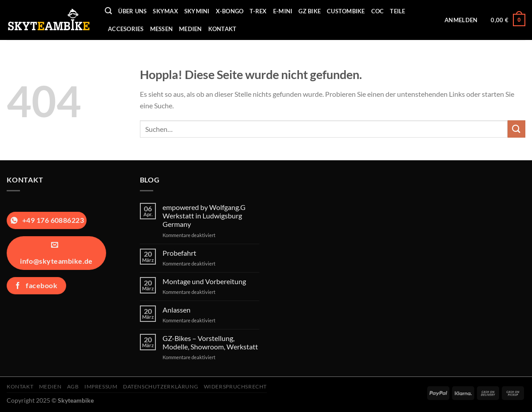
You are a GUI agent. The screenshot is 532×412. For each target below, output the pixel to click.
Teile (397, 11)
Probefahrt (179, 253)
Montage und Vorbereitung (204, 281)
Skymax (165, 11)
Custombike (346, 11)
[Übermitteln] (516, 129)
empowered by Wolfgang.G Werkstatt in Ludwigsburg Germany (204, 216)
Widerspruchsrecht (235, 386)
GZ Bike (310, 11)
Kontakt (222, 29)
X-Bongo (230, 11)
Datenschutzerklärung (161, 386)
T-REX (258, 11)
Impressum (101, 386)
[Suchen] (108, 11)
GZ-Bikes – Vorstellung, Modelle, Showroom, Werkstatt (210, 342)
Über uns (132, 11)
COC (378, 11)
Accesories (126, 29)
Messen (162, 29)
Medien (191, 29)
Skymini (197, 11)
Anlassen (177, 310)
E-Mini (283, 11)
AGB (73, 386)
